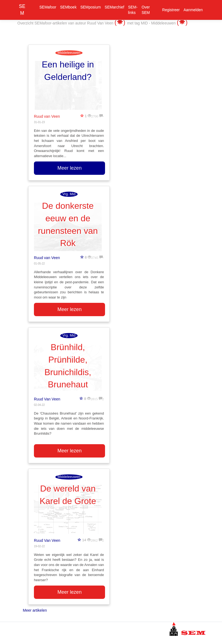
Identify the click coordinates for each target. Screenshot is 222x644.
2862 (94, 540)
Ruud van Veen (47, 116)
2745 (95, 257)
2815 (94, 398)
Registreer (171, 10)
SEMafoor (48, 7)
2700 (95, 116)
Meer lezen (70, 168)
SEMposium (91, 7)
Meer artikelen (35, 610)
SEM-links (133, 10)
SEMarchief (114, 7)
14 (84, 540)
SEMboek (68, 7)
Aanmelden (193, 10)
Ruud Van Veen (47, 399)
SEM (22, 10)
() (121, 22)
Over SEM (146, 10)
